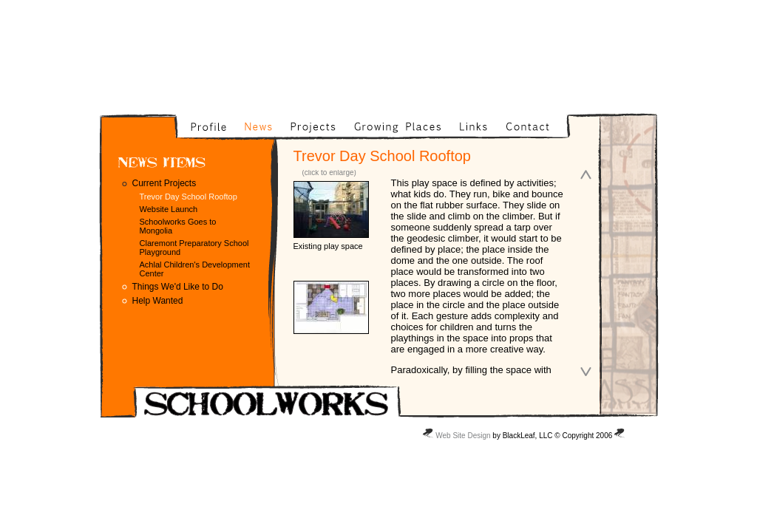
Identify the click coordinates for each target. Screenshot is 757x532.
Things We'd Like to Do (178, 287)
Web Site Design (463, 436)
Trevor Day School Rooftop (189, 197)
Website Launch (169, 209)
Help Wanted (158, 301)
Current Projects (164, 183)
